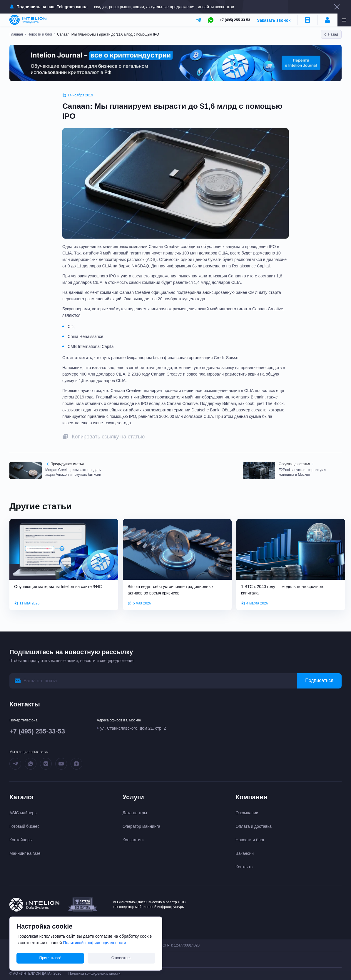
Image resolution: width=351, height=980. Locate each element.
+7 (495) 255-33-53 (235, 20)
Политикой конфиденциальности (95, 943)
